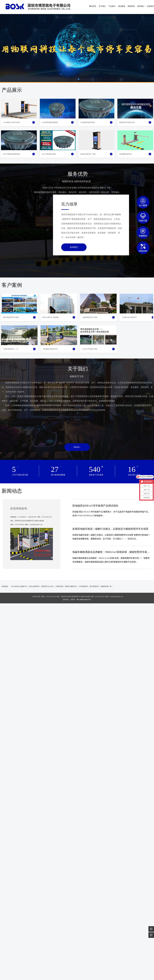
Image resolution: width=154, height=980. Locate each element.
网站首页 (93, 6)
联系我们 (141, 6)
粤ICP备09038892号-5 (84, 695)
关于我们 (102, 6)
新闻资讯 (131, 6)
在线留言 (150, 6)
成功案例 (122, 6)
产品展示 (112, 6)
